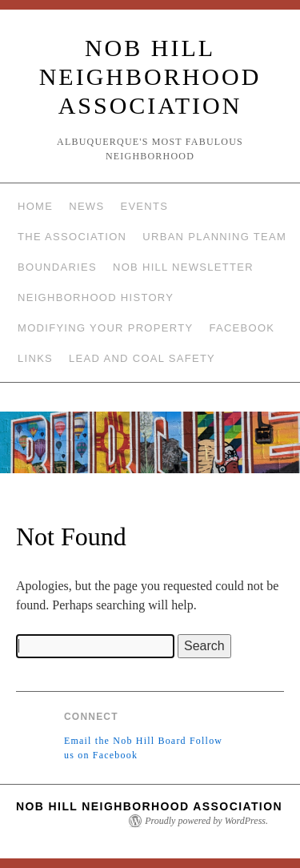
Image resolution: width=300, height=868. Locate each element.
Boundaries (57, 267)
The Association (72, 237)
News (86, 206)
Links (35, 358)
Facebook (242, 328)
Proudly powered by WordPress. (206, 821)
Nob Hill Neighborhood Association (150, 76)
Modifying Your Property (105, 328)
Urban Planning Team (214, 237)
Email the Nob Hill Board (125, 741)
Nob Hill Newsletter (183, 267)
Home (35, 206)
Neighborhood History (96, 297)
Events (144, 206)
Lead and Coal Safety (142, 358)
